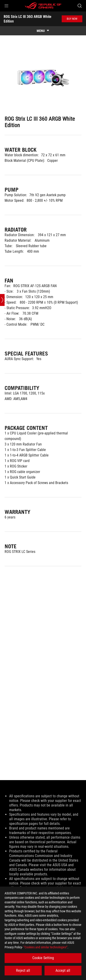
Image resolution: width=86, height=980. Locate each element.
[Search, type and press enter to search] (79, 6)
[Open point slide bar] (2, 300)
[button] (6, 6)
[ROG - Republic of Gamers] (43, 6)
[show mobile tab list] (43, 31)
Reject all (23, 970)
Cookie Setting (43, 958)
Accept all (63, 970)
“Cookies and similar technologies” (45, 947)
